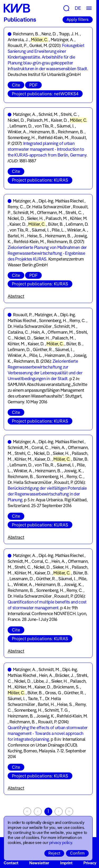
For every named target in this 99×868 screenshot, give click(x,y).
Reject (54, 853)
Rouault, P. (17, 45)
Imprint (66, 863)
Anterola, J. (18, 40)
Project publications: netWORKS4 (45, 94)
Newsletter (39, 863)
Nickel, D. (16, 120)
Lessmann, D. (21, 579)
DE (78, 8)
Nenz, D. (49, 34)
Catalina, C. (18, 332)
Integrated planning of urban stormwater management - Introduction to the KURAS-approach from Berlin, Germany (47, 149)
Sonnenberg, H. (22, 138)
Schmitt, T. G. (56, 710)
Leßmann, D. (21, 126)
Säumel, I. (65, 126)
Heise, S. (35, 236)
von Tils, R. (44, 126)
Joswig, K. (73, 471)
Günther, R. (43, 350)
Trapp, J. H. (69, 34)
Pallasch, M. (38, 120)
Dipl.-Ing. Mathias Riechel (61, 201)
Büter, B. (56, 224)
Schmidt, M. (24, 213)
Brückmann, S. (66, 687)
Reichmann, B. (26, 34)
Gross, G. (53, 693)
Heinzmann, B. (42, 132)
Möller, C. (39, 40)
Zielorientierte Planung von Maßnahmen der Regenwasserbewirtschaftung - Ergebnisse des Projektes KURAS (47, 253)
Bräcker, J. (64, 675)
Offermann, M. (50, 213)
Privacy (90, 863)
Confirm (77, 853)
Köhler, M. (79, 218)
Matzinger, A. (62, 40)
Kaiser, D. (59, 120)
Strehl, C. (69, 114)
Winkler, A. (17, 132)
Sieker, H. (35, 218)
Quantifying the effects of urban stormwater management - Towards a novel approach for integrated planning (48, 733)
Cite (16, 85)
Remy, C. (16, 207)
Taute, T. (35, 699)
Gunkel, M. (39, 45)
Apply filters (78, 19)
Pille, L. (58, 230)
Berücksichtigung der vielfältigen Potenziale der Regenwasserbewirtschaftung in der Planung (47, 494)
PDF (33, 85)
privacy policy (61, 843)
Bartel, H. (16, 236)
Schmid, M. (48, 114)
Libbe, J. (41, 681)
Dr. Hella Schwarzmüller (48, 207)
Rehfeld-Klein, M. (53, 138)
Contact (11, 863)
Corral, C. (40, 447)
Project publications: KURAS (40, 180)
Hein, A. (38, 332)
